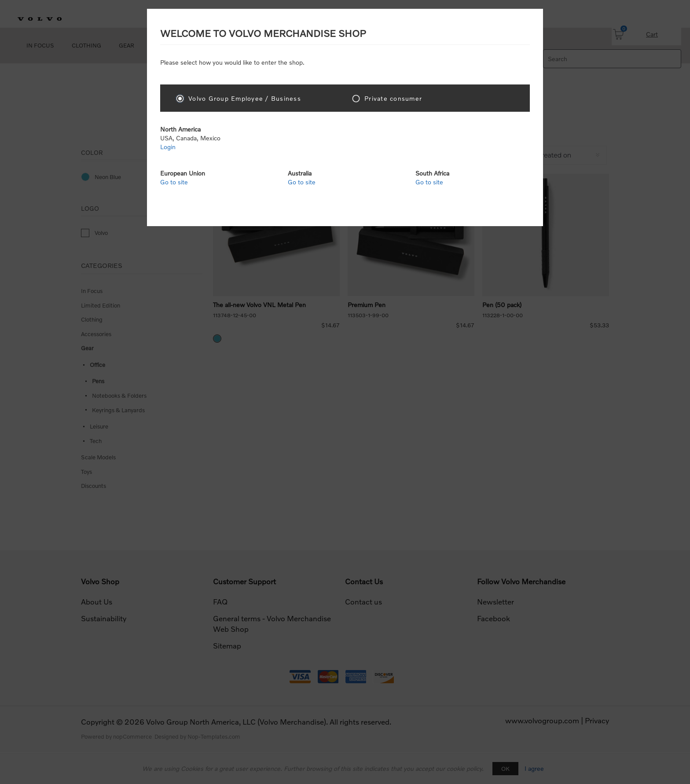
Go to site (174, 182)
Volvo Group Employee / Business (245, 98)
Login (168, 147)
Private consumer (393, 98)
